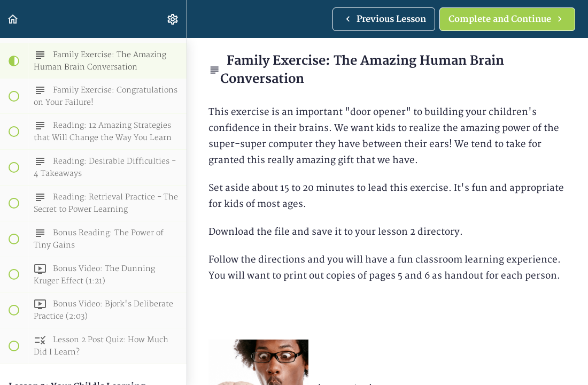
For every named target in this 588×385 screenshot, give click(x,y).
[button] (13, 19)
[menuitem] (173, 19)
